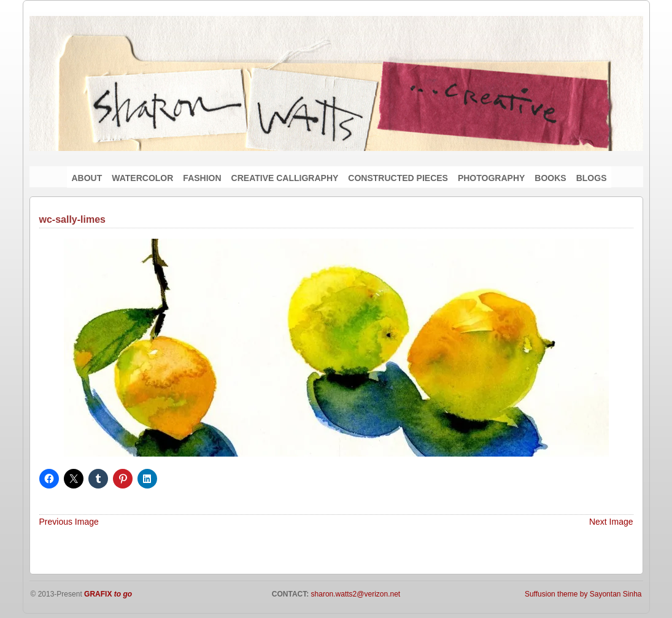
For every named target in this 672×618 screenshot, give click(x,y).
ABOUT (87, 178)
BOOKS (550, 178)
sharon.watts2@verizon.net (354, 594)
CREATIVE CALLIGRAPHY (285, 178)
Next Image (611, 522)
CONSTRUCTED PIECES (398, 178)
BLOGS (592, 178)
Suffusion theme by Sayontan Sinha (583, 594)
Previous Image (69, 522)
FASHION (202, 178)
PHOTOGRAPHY (491, 178)
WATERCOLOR (142, 178)
